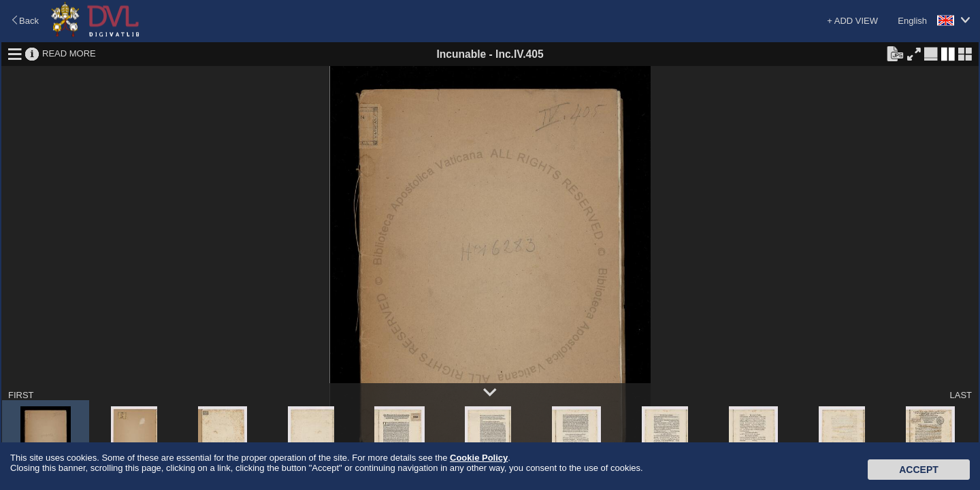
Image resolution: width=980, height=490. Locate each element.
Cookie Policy (479, 458)
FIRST (21, 395)
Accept (919, 470)
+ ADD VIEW (852, 21)
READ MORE (69, 53)
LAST (961, 395)
